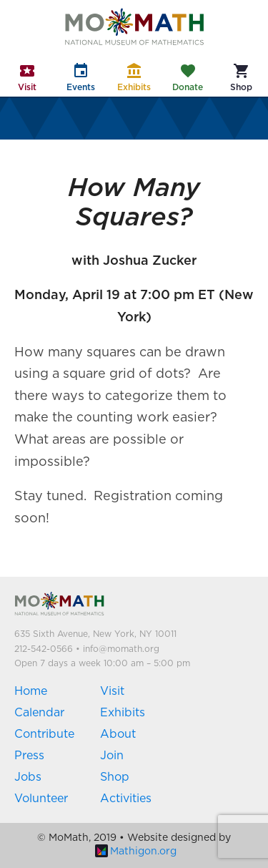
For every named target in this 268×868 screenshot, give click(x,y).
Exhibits (123, 713)
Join (112, 756)
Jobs (28, 777)
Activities (126, 799)
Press (29, 756)
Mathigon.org (136, 852)
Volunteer (41, 799)
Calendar (39, 713)
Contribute (44, 734)
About (118, 734)
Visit (112, 691)
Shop (115, 777)
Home (31, 691)
